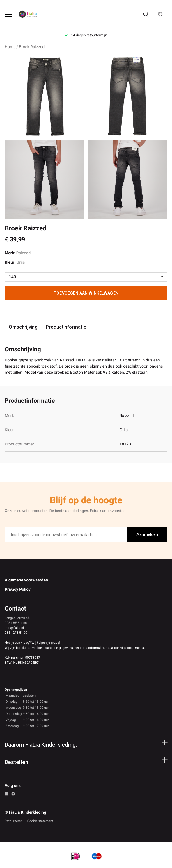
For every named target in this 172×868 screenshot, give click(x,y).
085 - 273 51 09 (16, 633)
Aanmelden (147, 534)
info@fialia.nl (14, 628)
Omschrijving (23, 327)
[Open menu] (8, 14)
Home (10, 47)
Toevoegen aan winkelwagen (86, 293)
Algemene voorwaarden (26, 580)
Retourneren (14, 821)
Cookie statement (40, 821)
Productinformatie (66, 327)
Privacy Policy (18, 590)
